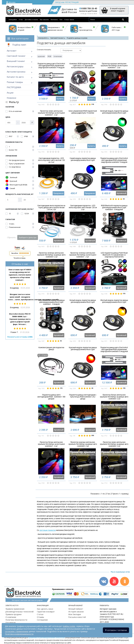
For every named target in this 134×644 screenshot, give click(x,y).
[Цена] (11, 123)
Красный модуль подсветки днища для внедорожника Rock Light (83, 349)
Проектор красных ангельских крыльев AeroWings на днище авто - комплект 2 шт (83, 444)
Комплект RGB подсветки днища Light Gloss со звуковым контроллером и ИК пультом (83, 66)
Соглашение (42, 620)
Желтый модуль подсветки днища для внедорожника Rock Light (114, 301)
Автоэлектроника (16, 72)
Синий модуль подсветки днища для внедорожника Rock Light (83, 159)
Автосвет (12, 51)
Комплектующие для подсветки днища (51, 349)
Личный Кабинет (76, 609)
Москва (11, 2)
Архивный (122, 193)
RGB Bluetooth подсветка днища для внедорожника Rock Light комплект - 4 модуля (51, 302)
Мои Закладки (75, 614)
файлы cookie (69, 626)
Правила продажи (13, 614)
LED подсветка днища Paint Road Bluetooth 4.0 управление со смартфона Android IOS (114, 255)
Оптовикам (11, 623)
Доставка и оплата (31, 19)
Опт (61, 19)
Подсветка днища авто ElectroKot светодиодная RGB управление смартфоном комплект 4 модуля (51, 66)
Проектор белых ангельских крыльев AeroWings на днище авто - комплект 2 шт (114, 397)
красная (41, 56)
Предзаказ (58, 193)
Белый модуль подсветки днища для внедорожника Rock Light (83, 301)
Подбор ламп (16, 45)
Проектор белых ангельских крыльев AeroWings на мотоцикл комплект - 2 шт (51, 444)
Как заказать (44, 19)
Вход (58, 2)
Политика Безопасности (16, 620)
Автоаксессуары (15, 66)
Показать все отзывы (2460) (20, 337)
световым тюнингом (48, 530)
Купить (60, 99)
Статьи (40, 614)
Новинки (11, 98)
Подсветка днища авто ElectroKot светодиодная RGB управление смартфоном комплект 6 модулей (114, 350)
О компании (11, 617)
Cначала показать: (44, 50)
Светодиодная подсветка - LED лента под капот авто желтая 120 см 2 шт (51, 160)
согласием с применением (17, 631)
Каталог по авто (15, 77)
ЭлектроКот (13, 19)
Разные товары (15, 82)
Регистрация (72, 2)
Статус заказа (69, 19)
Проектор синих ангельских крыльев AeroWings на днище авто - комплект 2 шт (114, 444)
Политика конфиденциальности (19, 634)
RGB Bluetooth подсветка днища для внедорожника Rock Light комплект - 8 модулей (114, 208)
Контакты (54, 19)
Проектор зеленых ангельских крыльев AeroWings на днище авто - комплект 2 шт (51, 255)
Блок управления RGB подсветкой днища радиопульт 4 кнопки (83, 112)
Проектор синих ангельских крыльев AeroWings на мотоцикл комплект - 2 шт (51, 113)
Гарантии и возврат (46, 612)
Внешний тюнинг (16, 61)
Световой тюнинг (16, 56)
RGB (49, 56)
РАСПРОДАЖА (14, 87)
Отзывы (40, 617)
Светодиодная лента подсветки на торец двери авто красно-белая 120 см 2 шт (51, 208)
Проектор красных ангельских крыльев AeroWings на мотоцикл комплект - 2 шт (114, 66)
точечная (58, 56)
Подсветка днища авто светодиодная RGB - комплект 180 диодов (51, 397)
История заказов (76, 612)
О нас (21, 19)
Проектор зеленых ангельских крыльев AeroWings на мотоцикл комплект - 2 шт (83, 255)
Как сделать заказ (45, 609)
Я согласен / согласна (116, 630)
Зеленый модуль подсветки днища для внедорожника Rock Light (114, 112)
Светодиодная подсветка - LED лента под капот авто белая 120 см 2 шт (83, 208)
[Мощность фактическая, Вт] (12, 200)
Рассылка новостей (77, 617)
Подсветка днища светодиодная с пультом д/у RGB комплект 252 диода (83, 397)
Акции (10, 93)
